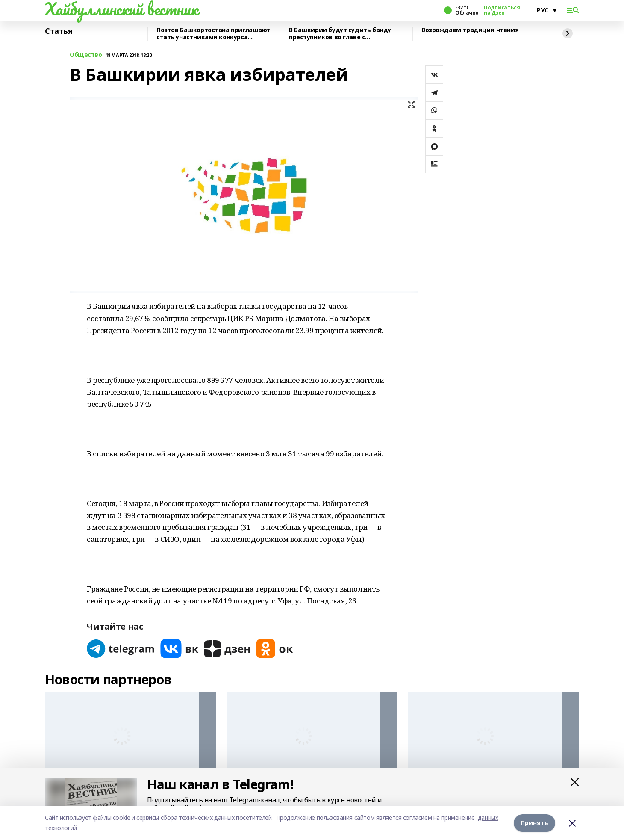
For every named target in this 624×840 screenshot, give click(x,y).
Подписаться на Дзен (502, 10)
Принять (534, 823)
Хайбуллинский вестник (121, 9)
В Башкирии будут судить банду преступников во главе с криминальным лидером (340, 34)
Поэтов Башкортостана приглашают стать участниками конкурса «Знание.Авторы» (213, 34)
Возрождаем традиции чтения (470, 30)
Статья (59, 31)
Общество (86, 55)
